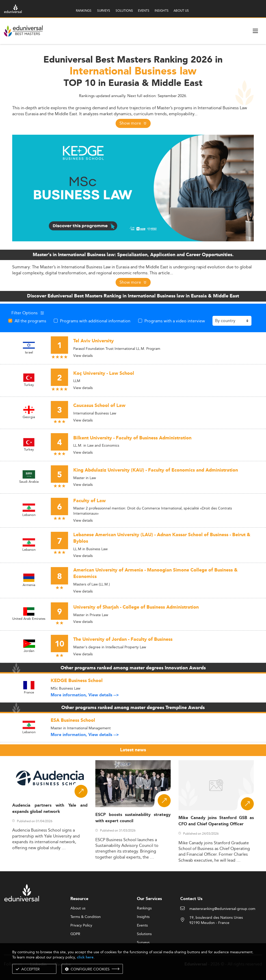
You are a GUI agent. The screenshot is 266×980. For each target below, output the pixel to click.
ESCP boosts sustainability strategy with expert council (133, 818)
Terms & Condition (86, 917)
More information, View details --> (85, 695)
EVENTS (144, 11)
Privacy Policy (81, 925)
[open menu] (255, 31)
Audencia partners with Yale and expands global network (50, 808)
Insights (143, 917)
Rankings (144, 908)
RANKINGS (84, 11)
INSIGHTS (162, 11)
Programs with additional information (95, 321)
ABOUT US (181, 11)
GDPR (75, 934)
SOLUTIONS (124, 11)
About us (78, 908)
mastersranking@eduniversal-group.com (222, 909)
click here (85, 957)
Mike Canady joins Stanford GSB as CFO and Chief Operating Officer (216, 821)
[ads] (133, 188)
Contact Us (191, 899)
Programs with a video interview (175, 321)
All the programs (30, 321)
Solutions (144, 934)
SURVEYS (104, 11)
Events (142, 925)
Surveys (143, 943)
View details (83, 356)
